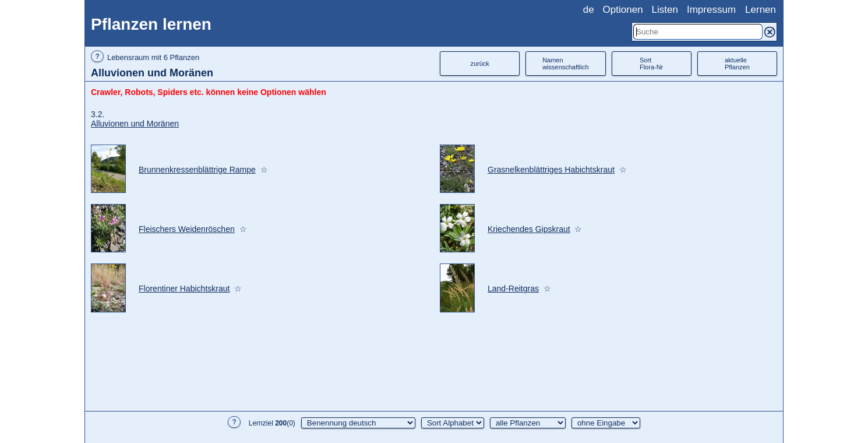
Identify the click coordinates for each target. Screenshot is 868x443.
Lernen (761, 10)
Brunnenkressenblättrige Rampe (197, 170)
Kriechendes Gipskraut (529, 229)
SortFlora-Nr (651, 64)
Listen (665, 10)
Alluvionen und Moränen (135, 124)
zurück (479, 64)
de (589, 10)
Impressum (711, 10)
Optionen (623, 10)
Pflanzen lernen (151, 24)
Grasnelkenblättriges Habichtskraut (551, 170)
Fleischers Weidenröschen (187, 229)
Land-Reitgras (513, 289)
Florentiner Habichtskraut (184, 289)
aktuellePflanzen (737, 64)
